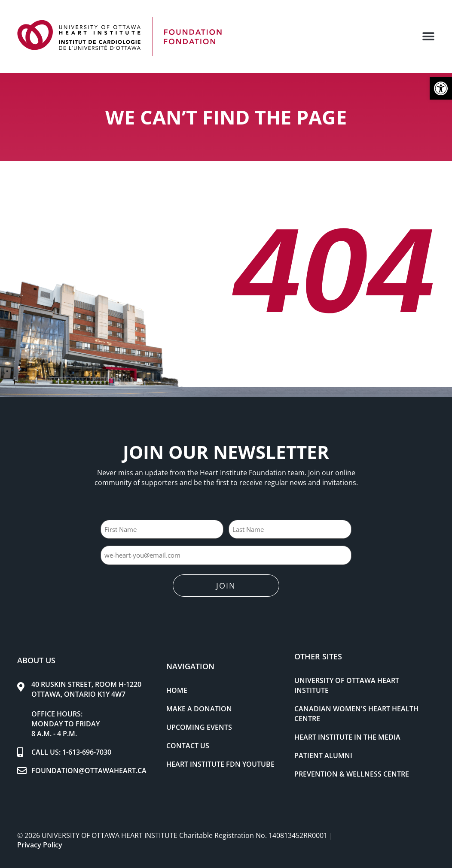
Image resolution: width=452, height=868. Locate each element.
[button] (441, 88)
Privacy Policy (40, 841)
